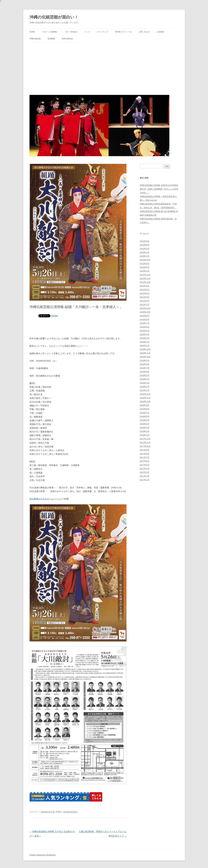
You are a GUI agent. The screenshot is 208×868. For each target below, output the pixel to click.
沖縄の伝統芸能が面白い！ (54, 17)
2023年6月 (145, 245)
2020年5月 (145, 331)
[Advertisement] (104, 68)
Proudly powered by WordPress (43, 855)
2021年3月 (145, 297)
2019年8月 (145, 364)
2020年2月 (145, 342)
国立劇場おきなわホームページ (45, 499)
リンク (87, 32)
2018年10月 (145, 401)
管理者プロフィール (123, 32)
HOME (32, 32)
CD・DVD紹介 (72, 32)
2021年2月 (145, 301)
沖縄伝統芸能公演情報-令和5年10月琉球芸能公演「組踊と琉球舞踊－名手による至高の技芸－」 (159, 189)
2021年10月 (145, 282)
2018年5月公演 (48, 812)
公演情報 (160, 32)
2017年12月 (145, 439)
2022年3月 (145, 271)
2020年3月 (145, 338)
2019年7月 (145, 368)
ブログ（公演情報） (50, 32)
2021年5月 (145, 290)
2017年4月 (145, 469)
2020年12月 (145, 308)
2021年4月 (145, 293)
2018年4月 (145, 424)
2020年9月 (145, 316)
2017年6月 (145, 461)
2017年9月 (145, 450)
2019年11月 (145, 353)
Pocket (54, 316)
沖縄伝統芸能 (35, 39)
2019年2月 (145, 387)
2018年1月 (145, 435)
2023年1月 (145, 256)
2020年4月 (145, 334)
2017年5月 (145, 465)
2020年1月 (145, 346)
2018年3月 (145, 428)
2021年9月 (145, 286)
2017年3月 (145, 472)
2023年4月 (145, 249)
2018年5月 (145, 420)
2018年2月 (145, 431)
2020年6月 (145, 327)
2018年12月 (145, 394)
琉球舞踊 (51, 39)
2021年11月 (145, 278)
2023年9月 (145, 241)
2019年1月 (145, 390)
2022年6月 (145, 267)
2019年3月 (145, 383)
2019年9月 (145, 360)
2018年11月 (145, 398)
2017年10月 (145, 446)
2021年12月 (145, 275)
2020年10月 (145, 312)
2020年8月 (145, 319)
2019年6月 (145, 372)
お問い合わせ (144, 32)
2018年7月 (145, 413)
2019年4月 (145, 379)
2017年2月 (145, 476)
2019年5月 (145, 375)
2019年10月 (145, 357)
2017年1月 (145, 480)
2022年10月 (145, 260)
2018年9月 (145, 405)
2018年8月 (145, 409)
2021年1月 (145, 305)
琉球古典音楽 (67, 39)
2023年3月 (145, 252)
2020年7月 (145, 323)
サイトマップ (103, 32)
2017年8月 (145, 454)
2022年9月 (145, 264)
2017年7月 (145, 457)
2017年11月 (145, 442)
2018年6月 (145, 416)
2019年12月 (145, 349)
